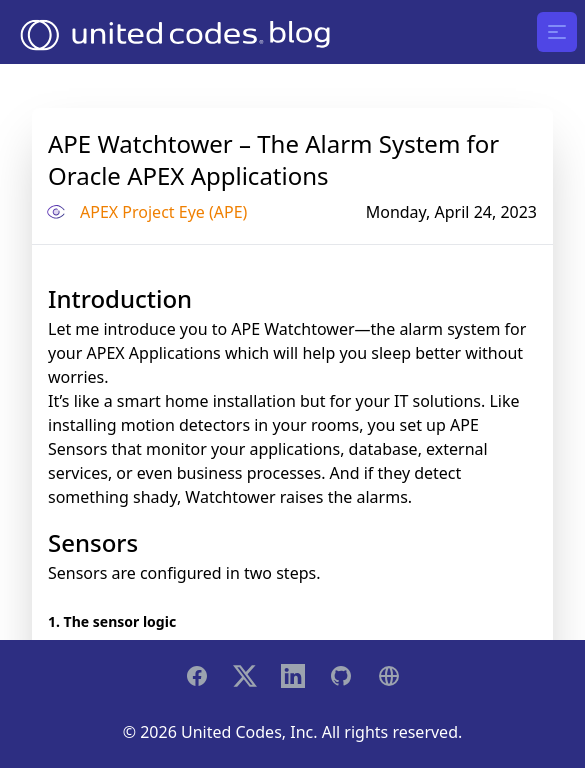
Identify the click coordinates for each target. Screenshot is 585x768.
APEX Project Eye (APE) (163, 212)
